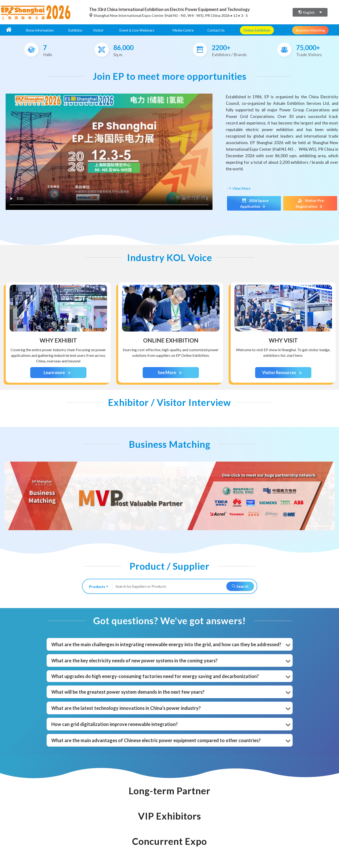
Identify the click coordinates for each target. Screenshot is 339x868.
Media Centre (183, 30)
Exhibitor (75, 30)
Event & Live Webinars (137, 30)
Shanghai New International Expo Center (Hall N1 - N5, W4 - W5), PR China (155, 15)
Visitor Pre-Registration (310, 203)
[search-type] (97, 586)
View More (238, 188)
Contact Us (216, 30)
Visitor (98, 30)
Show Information (40, 30)
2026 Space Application (254, 203)
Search (240, 586)
